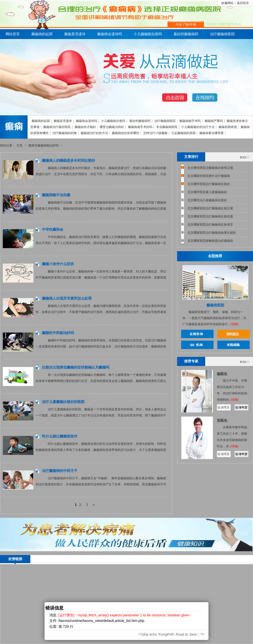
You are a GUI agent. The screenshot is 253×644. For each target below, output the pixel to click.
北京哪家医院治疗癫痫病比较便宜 (210, 225)
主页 (19, 145)
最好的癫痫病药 (186, 34)
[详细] (234, 324)
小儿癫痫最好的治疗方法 (198, 127)
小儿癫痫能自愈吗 (148, 34)
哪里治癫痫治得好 (112, 127)
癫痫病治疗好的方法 (94, 133)
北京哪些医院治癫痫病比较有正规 (210, 168)
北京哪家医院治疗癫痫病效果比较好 (212, 233)
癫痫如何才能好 (85, 127)
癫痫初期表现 (228, 127)
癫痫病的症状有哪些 (125, 133)
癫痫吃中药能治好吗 (58, 333)
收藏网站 (227, 3)
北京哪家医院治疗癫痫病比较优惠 (210, 216)
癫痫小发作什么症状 (58, 264)
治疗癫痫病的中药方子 (60, 471)
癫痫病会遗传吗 (110, 34)
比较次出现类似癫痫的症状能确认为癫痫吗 (76, 367)
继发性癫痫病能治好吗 (44, 145)
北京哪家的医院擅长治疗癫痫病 (209, 176)
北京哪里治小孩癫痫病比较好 (207, 200)
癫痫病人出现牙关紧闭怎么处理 (67, 298)
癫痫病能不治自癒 (56, 195)
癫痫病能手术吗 (190, 121)
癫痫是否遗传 (75, 34)
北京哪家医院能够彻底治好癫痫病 (210, 241)
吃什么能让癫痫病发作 (60, 436)
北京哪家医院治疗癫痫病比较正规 (210, 208)
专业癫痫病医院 (167, 127)
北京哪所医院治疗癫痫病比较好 (209, 184)
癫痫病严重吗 (214, 121)
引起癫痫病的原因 (183, 133)
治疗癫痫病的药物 (65, 133)
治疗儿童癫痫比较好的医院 (63, 402)
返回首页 (243, 3)
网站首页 (13, 34)
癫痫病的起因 (42, 34)
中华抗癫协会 (53, 229)
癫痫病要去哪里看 (212, 133)
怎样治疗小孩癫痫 (155, 133)
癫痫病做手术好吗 (140, 127)
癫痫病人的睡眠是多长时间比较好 (69, 161)
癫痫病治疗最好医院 (57, 127)
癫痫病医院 (215, 305)
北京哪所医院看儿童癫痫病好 (207, 192)
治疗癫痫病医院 (222, 34)
